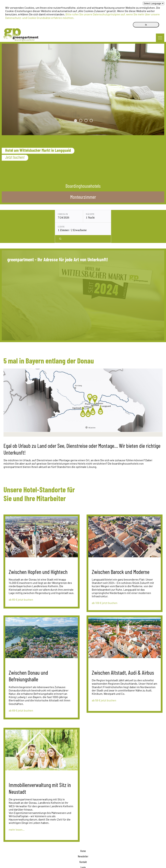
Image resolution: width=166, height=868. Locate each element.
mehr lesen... (17, 809)
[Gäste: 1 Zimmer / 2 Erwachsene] (104, 216)
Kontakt (83, 842)
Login (83, 847)
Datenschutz (83, 858)
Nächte (65, 214)
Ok (146, 25)
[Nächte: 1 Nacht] (72, 216)
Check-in (38, 214)
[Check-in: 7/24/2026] (44, 216)
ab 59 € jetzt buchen (104, 680)
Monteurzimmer (83, 197)
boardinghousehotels (83, 863)
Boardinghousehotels (83, 186)
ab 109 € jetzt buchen (105, 583)
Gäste (93, 214)
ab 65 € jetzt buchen (21, 579)
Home (83, 831)
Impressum (83, 852)
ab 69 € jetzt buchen (21, 690)
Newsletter (83, 836)
